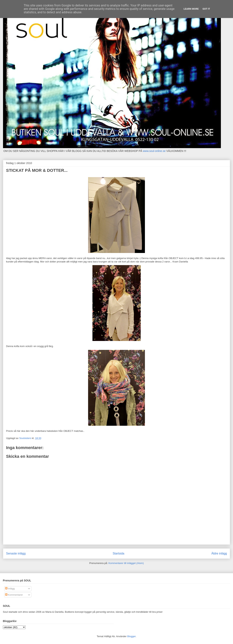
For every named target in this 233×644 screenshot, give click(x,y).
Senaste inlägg (16, 553)
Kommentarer (14, 595)
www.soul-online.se (154, 151)
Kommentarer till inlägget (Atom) (126, 563)
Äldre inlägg (219, 553)
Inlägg (10, 589)
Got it (206, 9)
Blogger (131, 636)
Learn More (191, 9)
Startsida (119, 553)
